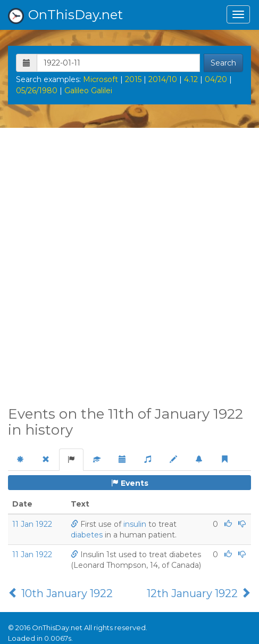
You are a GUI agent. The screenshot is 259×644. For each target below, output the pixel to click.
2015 (133, 79)
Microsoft (101, 79)
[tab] (20, 460)
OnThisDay (65, 15)
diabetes (87, 535)
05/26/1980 (37, 91)
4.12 (191, 79)
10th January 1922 (60, 593)
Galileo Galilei (88, 91)
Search (223, 63)
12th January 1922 (199, 593)
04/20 (216, 79)
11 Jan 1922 (32, 524)
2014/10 (163, 79)
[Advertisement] (129, 274)
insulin (135, 524)
